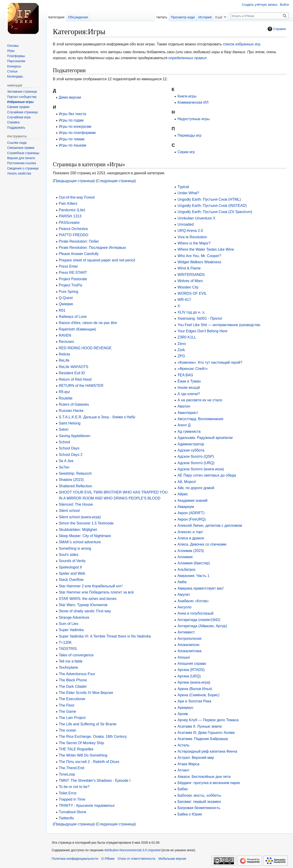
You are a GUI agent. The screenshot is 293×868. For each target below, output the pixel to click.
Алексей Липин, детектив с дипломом (210, 525)
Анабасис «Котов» (193, 601)
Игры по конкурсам (75, 126)
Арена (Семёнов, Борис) (198, 695)
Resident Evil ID (72, 373)
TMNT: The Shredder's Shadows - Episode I (95, 780)
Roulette (66, 398)
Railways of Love (73, 316)
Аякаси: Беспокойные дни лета (204, 776)
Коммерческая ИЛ (193, 102)
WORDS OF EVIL (192, 293)
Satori (64, 429)
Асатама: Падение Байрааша (203, 739)
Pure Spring (69, 291)
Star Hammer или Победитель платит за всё (96, 592)
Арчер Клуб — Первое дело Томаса (208, 720)
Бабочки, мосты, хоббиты (199, 795)
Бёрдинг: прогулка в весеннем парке (209, 783)
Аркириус (185, 707)
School (64, 442)
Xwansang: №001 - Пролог (200, 318)
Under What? (188, 193)
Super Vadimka (71, 630)
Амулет (184, 594)
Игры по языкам (73, 145)
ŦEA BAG (185, 375)
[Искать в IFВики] (260, 16)
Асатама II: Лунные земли (199, 726)
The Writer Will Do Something (83, 755)
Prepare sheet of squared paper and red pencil (97, 260)
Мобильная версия (172, 859)
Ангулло (184, 607)
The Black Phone (73, 680)
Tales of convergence (76, 655)
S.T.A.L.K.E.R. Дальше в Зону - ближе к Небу (97, 417)
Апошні (184, 657)
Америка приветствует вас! (201, 588)
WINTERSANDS (191, 275)
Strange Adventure (74, 617)
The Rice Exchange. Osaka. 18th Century (93, 736)
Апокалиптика (189, 651)
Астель (183, 745)
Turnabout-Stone (73, 812)
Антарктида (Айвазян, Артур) (202, 626)
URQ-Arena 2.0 (190, 230)
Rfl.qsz (64, 392)
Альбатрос (186, 569)
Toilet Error (68, 793)
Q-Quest (66, 298)
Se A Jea (66, 461)
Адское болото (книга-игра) (201, 469)
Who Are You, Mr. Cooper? (199, 256)
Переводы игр (189, 135)
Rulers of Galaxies (74, 404)
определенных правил (187, 58)
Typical (183, 187)
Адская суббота (191, 450)
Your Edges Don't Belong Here (202, 331)
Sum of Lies (69, 624)
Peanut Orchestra (73, 229)
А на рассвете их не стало (200, 400)
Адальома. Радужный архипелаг (205, 438)
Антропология (189, 638)
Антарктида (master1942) (199, 620)
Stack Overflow (71, 580)
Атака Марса (188, 764)
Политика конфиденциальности (75, 859)
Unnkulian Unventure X (196, 218)
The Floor (67, 705)
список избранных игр (242, 44)
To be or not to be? (74, 787)
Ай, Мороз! (187, 482)
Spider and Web (72, 573)
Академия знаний (192, 500)
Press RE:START (73, 272)
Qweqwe (66, 304)
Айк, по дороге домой (196, 488)
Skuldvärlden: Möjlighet (78, 530)
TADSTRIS (68, 649)
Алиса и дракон (191, 538)
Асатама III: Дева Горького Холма (206, 732)
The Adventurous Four (77, 674)
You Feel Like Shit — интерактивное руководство (219, 325)
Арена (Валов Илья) (195, 689)
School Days (69, 448)
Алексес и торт (190, 532)
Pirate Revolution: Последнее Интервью (92, 247)
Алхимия (185, 557)
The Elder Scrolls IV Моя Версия (86, 693)
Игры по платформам (77, 133)
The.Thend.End (72, 768)
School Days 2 (71, 455)
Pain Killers (68, 203)
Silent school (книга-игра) (80, 517)
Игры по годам (71, 120)
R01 (62, 310)
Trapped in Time (72, 799)
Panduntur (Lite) (72, 210)
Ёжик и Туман (189, 381)
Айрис (183, 494)
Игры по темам (72, 139)
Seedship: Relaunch (75, 473)
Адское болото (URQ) (196, 463)
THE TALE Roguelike (76, 749)
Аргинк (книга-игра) (194, 682)
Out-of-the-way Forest (77, 197)
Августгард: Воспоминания (200, 419)
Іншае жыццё (189, 387)
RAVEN (65, 335)
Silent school (69, 510)
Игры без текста (72, 114)
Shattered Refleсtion (76, 486)
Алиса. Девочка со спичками (202, 544)
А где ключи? (189, 394)
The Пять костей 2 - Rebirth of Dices (89, 762)
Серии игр (186, 152)
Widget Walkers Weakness (199, 262)
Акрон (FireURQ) (191, 519)
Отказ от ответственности (137, 859)
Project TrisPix (71, 285)
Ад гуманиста (189, 431)
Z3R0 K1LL (187, 337)
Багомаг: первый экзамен (199, 801)
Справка (276, 29)
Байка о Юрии (190, 814)
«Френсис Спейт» (193, 369)
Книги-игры (187, 96)
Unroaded (186, 224)
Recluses (66, 341)
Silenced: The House (76, 504)
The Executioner (72, 699)
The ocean (68, 730)
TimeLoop (67, 774)
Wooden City (188, 287)
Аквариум (186, 507)
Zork (181, 350)
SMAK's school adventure (80, 542)
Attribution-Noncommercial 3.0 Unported (133, 850)
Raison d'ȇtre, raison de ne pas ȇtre (88, 323)
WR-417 (184, 300)
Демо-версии (70, 97)
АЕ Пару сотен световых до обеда (207, 475)
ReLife (64, 360)
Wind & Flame (189, 268)
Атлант (183, 770)
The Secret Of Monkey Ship (81, 743)
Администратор (191, 444)
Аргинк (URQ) (189, 676)
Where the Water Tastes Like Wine (206, 249)
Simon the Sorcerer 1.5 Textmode (86, 523)
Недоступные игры (193, 119)
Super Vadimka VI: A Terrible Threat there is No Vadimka (105, 636)
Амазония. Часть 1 (193, 576)
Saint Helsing (70, 423)
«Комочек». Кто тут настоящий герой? (210, 362)
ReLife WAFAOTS (74, 367)
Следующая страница (116, 181)
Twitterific (66, 818)
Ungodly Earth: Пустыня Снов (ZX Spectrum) (215, 212)
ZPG (181, 356)
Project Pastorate (73, 279)
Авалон (184, 406)
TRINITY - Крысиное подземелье (87, 805)
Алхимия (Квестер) (194, 563)
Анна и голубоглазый (195, 613)
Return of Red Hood (75, 379)
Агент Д (184, 425)
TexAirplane (68, 667)
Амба (182, 582)
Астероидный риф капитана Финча (207, 751)
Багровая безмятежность (199, 808)
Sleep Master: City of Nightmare (85, 536)
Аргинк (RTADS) (191, 670)
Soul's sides (69, 555)
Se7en (64, 467)
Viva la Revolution (192, 237)
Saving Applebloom (75, 436)
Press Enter (68, 266)
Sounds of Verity (72, 561)
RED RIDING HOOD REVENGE (85, 348)
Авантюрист (188, 413)
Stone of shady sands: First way (85, 611)
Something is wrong (75, 548)
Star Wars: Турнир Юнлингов (83, 605)
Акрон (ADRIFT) (191, 513)
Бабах (183, 789)
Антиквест (186, 632)
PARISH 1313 (70, 216)
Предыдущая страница (74, 181)
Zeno (182, 344)
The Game (68, 711)
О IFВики (108, 859)
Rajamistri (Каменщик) (77, 329)
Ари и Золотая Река (194, 701)
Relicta (64, 354)
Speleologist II (70, 567)
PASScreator (69, 222)
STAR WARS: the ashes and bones (88, 599)
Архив (183, 714)
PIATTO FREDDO (74, 235)
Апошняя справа (192, 663)
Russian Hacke (71, 410)
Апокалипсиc (189, 645)
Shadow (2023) (71, 480)
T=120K (65, 642)
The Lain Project (72, 718)
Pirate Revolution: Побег (79, 241)
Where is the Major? (194, 243)
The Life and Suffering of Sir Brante (88, 724)
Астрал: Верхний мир (196, 757)
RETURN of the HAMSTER (81, 385)
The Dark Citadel (73, 686)
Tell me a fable (71, 661)
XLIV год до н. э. (191, 312)
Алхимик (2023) (191, 551)
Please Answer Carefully (79, 254)
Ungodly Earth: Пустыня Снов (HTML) (209, 199)
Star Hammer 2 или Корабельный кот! (91, 586)
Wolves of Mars (190, 281)
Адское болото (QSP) (196, 456)
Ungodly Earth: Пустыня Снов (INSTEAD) (212, 205)
